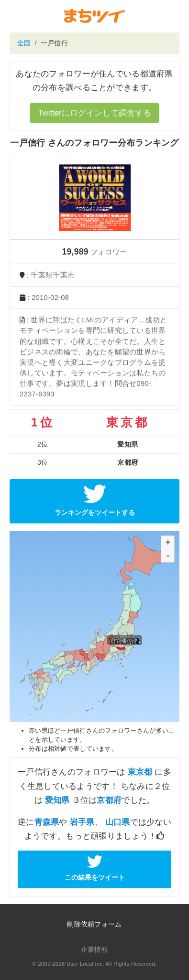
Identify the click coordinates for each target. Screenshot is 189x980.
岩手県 (82, 822)
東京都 (140, 772)
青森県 (47, 822)
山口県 (118, 822)
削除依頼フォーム (94, 924)
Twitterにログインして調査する (94, 113)
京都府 (109, 800)
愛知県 (57, 800)
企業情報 (94, 949)
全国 (24, 43)
